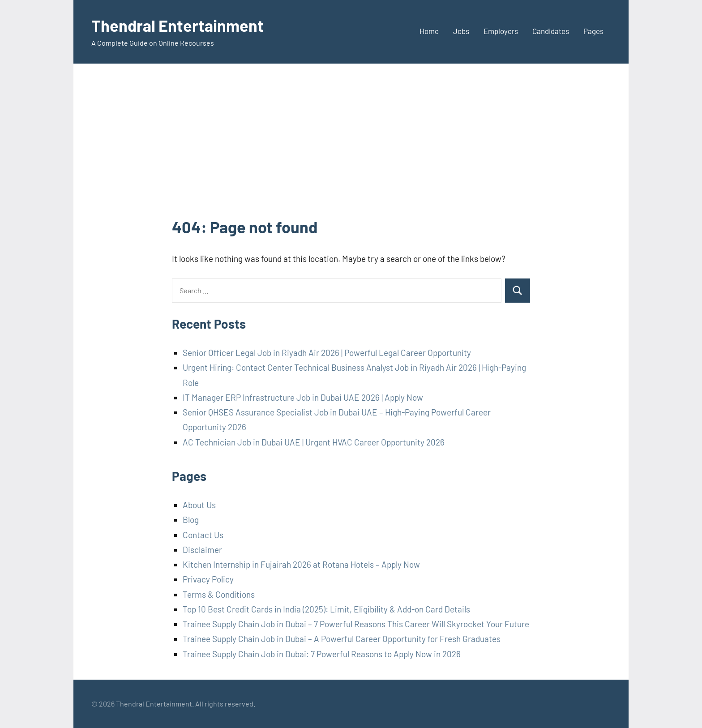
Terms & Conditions (219, 594)
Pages (593, 31)
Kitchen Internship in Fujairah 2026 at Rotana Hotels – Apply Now (301, 564)
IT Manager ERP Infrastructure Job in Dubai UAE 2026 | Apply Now (303, 397)
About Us (199, 505)
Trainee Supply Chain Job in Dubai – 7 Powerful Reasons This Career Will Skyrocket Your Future (356, 624)
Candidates (551, 31)
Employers (501, 31)
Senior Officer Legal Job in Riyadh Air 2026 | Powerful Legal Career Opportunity (327, 353)
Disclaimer (202, 550)
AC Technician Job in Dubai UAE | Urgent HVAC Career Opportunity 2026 (314, 442)
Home (429, 31)
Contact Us (203, 535)
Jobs (461, 31)
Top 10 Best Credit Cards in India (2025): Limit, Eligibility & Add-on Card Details (326, 609)
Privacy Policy (208, 579)
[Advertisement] (351, 149)
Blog (191, 520)
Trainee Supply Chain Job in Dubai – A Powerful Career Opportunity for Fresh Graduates (342, 639)
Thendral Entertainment (178, 25)
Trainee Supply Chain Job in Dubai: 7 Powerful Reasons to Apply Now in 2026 (322, 654)
